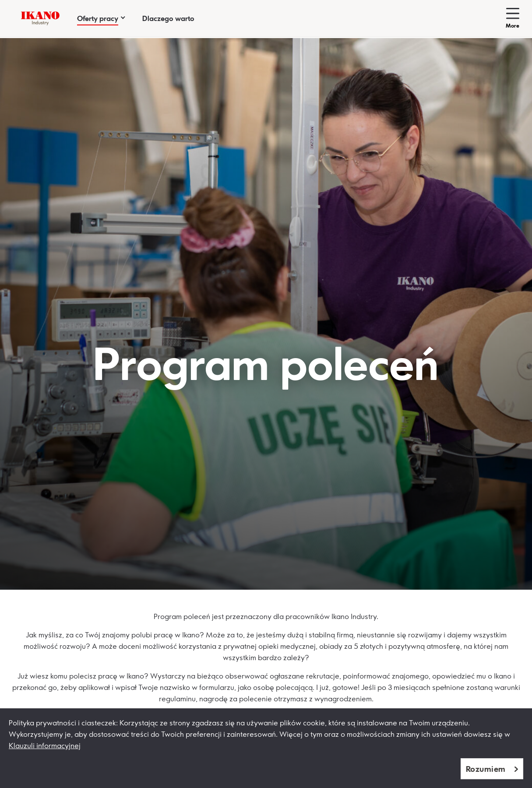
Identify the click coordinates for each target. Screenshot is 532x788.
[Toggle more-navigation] (512, 18)
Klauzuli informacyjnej (45, 746)
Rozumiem (486, 769)
